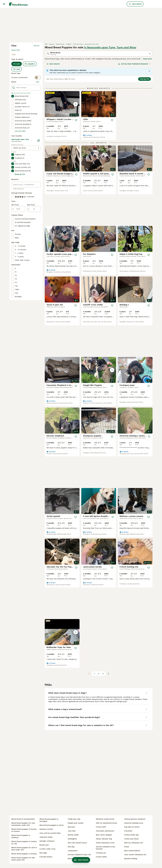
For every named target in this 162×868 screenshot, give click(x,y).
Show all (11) (20, 174)
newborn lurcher (46, 829)
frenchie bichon (46, 857)
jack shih (72, 831)
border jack (44, 845)
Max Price (31, 205)
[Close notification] (149, 71)
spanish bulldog (131, 859)
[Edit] (39, 140)
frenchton (128, 831)
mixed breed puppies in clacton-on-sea (24, 843)
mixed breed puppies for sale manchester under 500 (23, 824)
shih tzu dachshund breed (106, 823)
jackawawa (73, 851)
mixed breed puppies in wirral (52, 825)
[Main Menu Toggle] (4, 4)
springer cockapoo (47, 841)
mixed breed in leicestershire (23, 819)
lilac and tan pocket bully (50, 833)
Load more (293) (20, 131)
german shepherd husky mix (79, 855)
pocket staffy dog (131, 835)
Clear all (36, 46)
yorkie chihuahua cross (105, 843)
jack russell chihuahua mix (135, 855)
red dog (71, 847)
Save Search (53, 64)
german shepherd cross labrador (106, 848)
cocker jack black (131, 839)
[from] (18, 209)
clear (38, 82)
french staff (101, 827)
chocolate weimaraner (105, 831)
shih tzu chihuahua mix (134, 843)
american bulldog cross (134, 823)
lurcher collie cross (47, 849)
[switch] (26, 77)
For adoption (30, 64)
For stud (17, 69)
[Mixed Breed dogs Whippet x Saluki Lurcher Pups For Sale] (62, 104)
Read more (147, 59)
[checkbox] (13, 96)
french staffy (101, 857)
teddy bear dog (74, 819)
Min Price (15, 205)
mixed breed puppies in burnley (24, 854)
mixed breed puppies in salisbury (21, 836)
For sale (17, 64)
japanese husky (46, 837)
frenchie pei (101, 853)
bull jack (71, 827)
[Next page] (108, 674)
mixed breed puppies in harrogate (49, 820)
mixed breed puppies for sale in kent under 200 (24, 849)
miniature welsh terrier (105, 819)
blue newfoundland (132, 851)
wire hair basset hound (77, 843)
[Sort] (134, 64)
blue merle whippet (104, 835)
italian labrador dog (104, 839)
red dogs (43, 853)
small (127, 847)
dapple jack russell (76, 823)
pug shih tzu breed (132, 827)
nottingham (72, 839)
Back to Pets (16, 50)
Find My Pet (144, 79)
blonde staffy (73, 835)
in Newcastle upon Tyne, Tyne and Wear (110, 47)
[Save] (76, 120)
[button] (62, 104)
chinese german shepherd (135, 819)
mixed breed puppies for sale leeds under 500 (23, 859)
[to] (34, 209)
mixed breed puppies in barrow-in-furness (24, 830)
